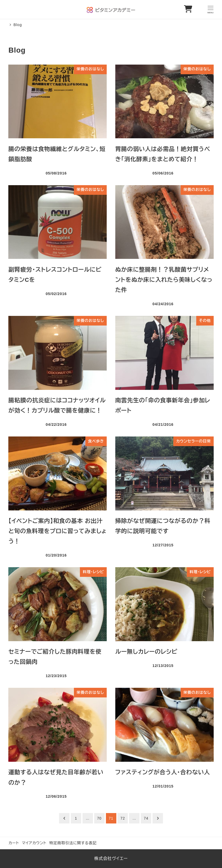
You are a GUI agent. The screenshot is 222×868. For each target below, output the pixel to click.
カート (14, 843)
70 (99, 818)
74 (146, 818)
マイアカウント (34, 843)
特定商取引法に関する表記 (73, 843)
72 (123, 818)
